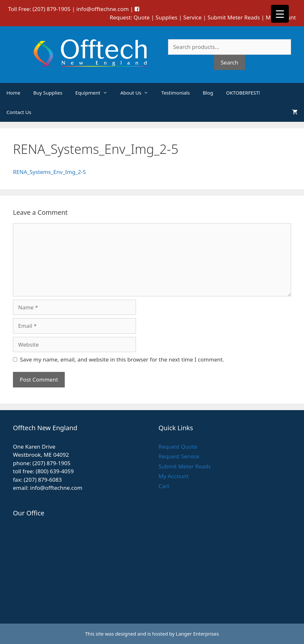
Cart (164, 486)
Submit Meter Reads (234, 17)
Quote (142, 17)
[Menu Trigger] (280, 14)
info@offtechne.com (103, 9)
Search (230, 62)
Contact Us (19, 112)
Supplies (167, 17)
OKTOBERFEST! (243, 93)
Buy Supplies (48, 93)
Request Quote (178, 447)
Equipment (95, 93)
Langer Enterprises (197, 634)
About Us (138, 93)
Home (13, 93)
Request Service (179, 456)
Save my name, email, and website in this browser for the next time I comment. (122, 359)
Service (192, 17)
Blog (208, 93)
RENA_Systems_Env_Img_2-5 (50, 172)
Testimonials (175, 93)
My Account (174, 476)
